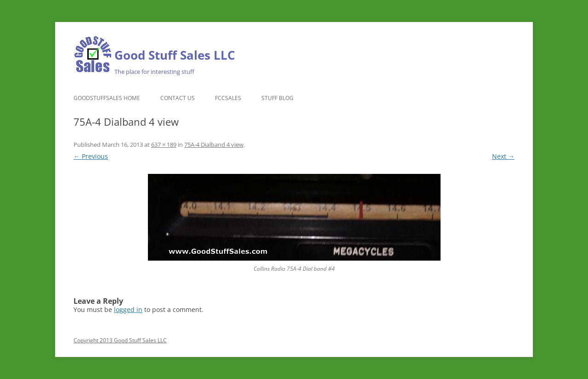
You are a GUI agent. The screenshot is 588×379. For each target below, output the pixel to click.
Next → (503, 156)
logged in (128, 309)
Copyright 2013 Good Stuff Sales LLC (120, 340)
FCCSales (228, 98)
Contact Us (178, 98)
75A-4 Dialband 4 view (214, 145)
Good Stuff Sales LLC (175, 55)
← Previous (91, 156)
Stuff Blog (277, 98)
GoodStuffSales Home (107, 98)
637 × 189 (164, 145)
